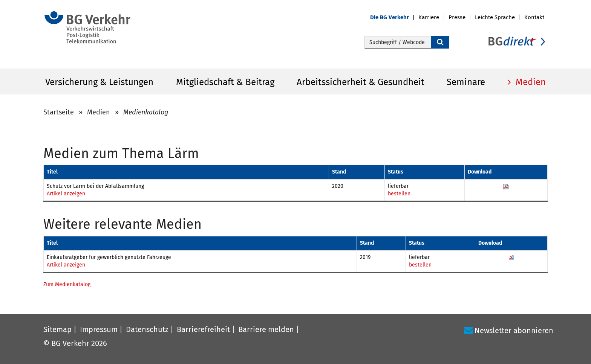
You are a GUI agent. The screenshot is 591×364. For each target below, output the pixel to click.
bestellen (399, 194)
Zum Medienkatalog (67, 284)
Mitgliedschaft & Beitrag (225, 82)
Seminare (466, 82)
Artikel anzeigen (66, 194)
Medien (530, 82)
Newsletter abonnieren (514, 330)
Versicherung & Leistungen (99, 82)
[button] (394, 18)
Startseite (59, 112)
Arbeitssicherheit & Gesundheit (361, 82)
